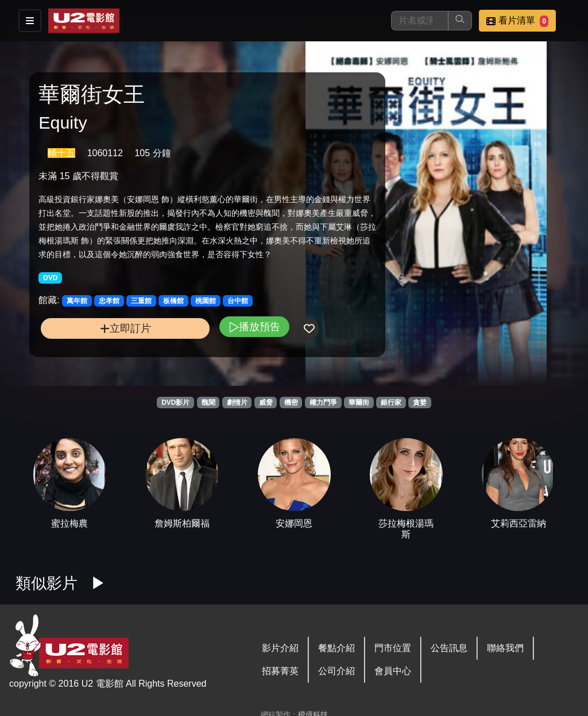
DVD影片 (175, 402)
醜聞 (208, 402)
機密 (291, 402)
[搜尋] (420, 21)
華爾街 (359, 402)
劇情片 (237, 402)
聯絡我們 (505, 648)
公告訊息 (449, 648)
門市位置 (393, 648)
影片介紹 (280, 648)
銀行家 (391, 402)
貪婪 (420, 402)
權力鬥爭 (323, 402)
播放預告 (208, 333)
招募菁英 (280, 671)
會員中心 (393, 671)
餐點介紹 (336, 648)
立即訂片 (102, 335)
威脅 (266, 402)
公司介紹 (336, 671)
